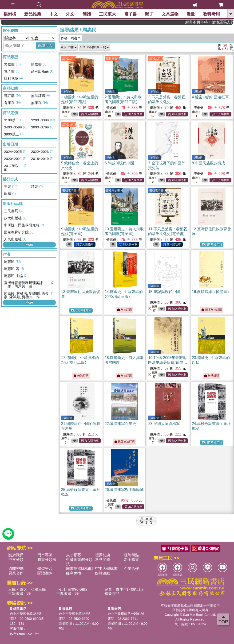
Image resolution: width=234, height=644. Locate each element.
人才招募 (74, 555)
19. (168, 362)
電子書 (131, 14)
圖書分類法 (47, 560)
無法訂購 (125, 310)
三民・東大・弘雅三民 (27, 589)
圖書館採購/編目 (80, 569)
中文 (54, 14)
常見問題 (103, 560)
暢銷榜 (10, 14)
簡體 (87, 14)
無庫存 (153, 309)
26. (124, 490)
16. (211, 292)
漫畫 (191, 14)
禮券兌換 (103, 555)
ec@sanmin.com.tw (24, 633)
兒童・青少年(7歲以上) (124, 589)
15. (164, 292)
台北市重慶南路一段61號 (126, 614)
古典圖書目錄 (67, 594)
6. (119, 163)
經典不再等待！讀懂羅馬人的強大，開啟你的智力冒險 (218, 22)
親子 (149, 14)
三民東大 (107, 14)
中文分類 (16, 560)
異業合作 (16, 573)
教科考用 (212, 14)
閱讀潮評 (45, 573)
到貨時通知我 (212, 245)
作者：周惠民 (71, 38)
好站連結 (103, 573)
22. (120, 424)
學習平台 (45, 569)
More (29, 245)
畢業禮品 (112, 594)
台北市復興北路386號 (26, 614)
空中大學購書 (106, 569)
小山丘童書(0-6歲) (71, 589)
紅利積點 (131, 555)
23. (164, 424)
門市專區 (45, 555)
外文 (70, 14)
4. (210, 97)
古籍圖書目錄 (20, 594)
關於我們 (16, 555)
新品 (33, 14)
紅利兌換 (68, 58)
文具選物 (170, 14)
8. (208, 163)
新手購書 (131, 560)
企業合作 (131, 569)
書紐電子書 (69, 190)
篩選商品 (46, 46)
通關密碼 (16, 569)
